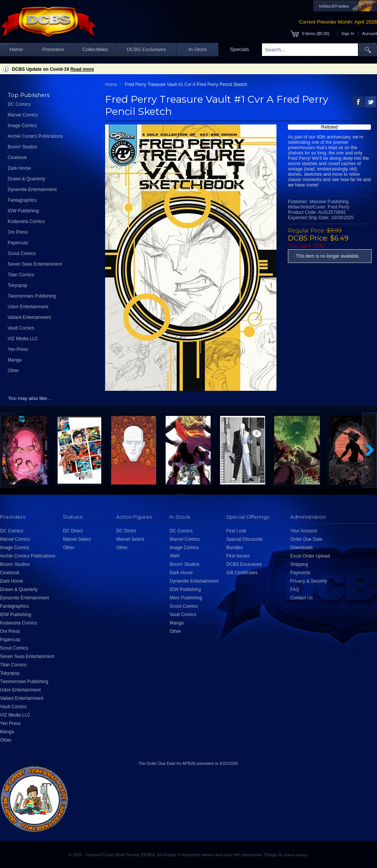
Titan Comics (21, 275)
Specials (240, 49)
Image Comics (22, 126)
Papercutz (18, 243)
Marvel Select (77, 539)
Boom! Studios (22, 147)
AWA (174, 556)
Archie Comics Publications (35, 136)
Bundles (234, 548)
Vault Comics (21, 328)
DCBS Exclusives (146, 49)
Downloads (301, 548)
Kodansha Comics (26, 221)
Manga (15, 360)
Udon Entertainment (28, 307)
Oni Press (18, 232)
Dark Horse (19, 168)
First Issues (238, 556)
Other (13, 371)
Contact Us (301, 598)
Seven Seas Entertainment (35, 264)
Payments (300, 573)
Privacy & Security (309, 581)
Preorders (53, 49)
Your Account (304, 531)
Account (370, 33)
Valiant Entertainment (29, 317)
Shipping (299, 564)
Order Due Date (306, 539)
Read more (82, 69)
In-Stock (198, 49)
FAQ (295, 589)
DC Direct (73, 531)
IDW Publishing (23, 211)
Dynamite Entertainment (32, 190)
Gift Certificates (242, 573)
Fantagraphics (22, 200)
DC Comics (19, 104)
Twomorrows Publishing (32, 296)
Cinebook (17, 158)
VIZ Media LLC (23, 339)
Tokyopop (17, 285)
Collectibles (95, 49)
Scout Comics (22, 253)
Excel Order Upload (310, 556)
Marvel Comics (23, 115)
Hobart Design (296, 855)
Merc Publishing (186, 598)
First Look (236, 531)
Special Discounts (244, 539)
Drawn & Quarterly (26, 179)
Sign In (348, 33)
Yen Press (18, 349)
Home (16, 49)
